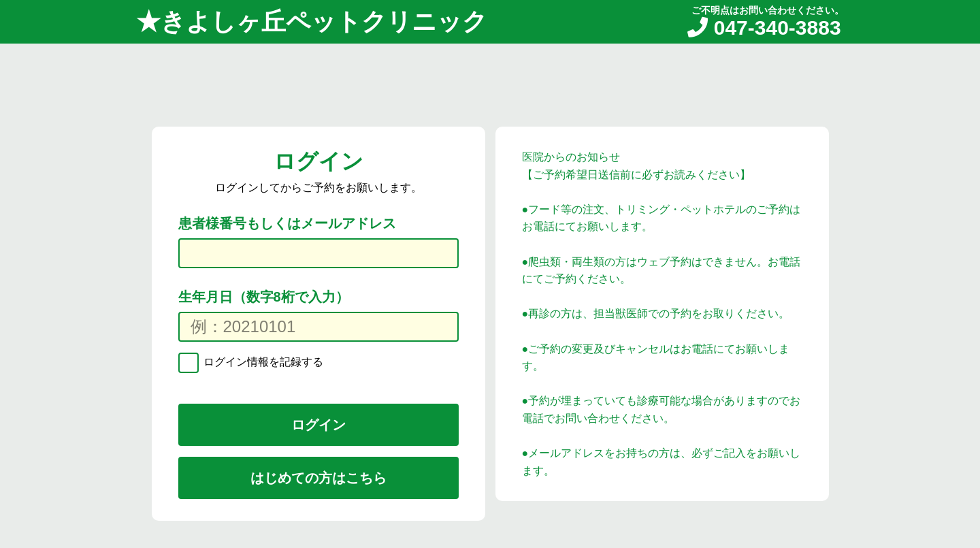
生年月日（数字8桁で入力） (264, 297)
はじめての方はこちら (318, 478)
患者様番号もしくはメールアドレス (287, 223)
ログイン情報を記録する (262, 362)
